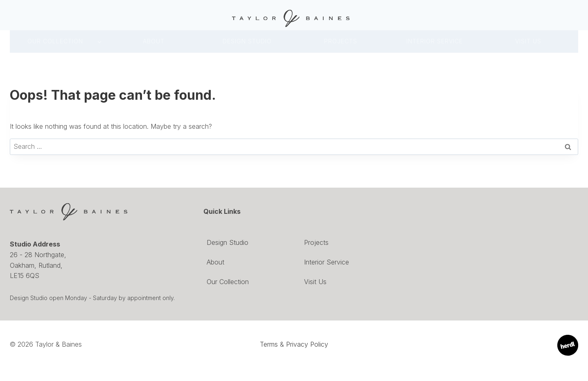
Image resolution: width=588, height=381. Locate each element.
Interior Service (327, 262)
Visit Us (528, 41)
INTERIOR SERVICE (435, 41)
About (154, 41)
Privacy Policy (307, 344)
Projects (341, 41)
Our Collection (55, 41)
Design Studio (228, 242)
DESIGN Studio (247, 41)
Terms (269, 344)
